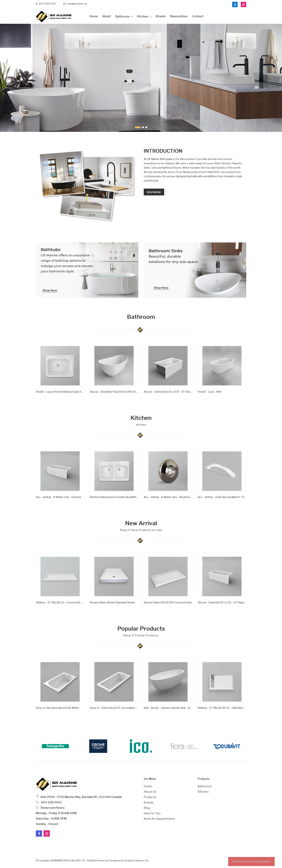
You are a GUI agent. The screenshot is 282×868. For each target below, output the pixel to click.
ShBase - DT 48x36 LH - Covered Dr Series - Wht (60, 603)
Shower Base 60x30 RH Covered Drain (168, 603)
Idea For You (152, 813)
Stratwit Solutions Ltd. (137, 860)
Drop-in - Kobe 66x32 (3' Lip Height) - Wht (114, 708)
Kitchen (143, 16)
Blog (147, 808)
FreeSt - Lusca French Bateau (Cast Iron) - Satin (60, 392)
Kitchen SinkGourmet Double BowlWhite (114, 497)
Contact (198, 16)
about (107, 16)
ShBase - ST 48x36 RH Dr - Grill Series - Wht (222, 708)
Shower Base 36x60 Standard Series (112, 603)
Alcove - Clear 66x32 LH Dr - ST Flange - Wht (222, 603)
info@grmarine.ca (75, 4)
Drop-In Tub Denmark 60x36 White (57, 708)
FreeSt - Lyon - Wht (210, 392)
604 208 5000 (46, 4)
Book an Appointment (159, 819)
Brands (161, 16)
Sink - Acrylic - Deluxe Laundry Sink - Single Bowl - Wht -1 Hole (168, 708)
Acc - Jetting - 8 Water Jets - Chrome (58, 497)
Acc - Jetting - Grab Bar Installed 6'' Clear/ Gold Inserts (222, 497)
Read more (154, 192)
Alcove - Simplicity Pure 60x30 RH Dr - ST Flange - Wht (114, 392)
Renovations (179, 16)
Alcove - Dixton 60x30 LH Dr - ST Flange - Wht (168, 392)
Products (150, 797)
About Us (150, 792)
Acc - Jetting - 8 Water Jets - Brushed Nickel (168, 497)
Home (94, 16)
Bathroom (123, 16)
